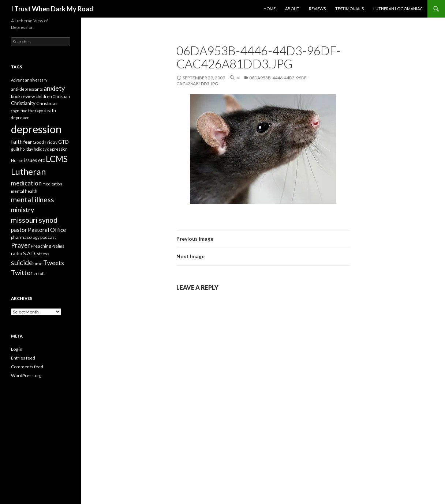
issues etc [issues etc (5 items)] (35, 160)
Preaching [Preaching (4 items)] (41, 246)
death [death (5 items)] (50, 110)
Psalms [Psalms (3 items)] (58, 246)
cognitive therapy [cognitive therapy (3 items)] (27, 111)
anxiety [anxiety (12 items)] (54, 88)
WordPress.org (26, 375)
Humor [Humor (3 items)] (17, 160)
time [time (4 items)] (38, 264)
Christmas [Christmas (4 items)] (47, 103)
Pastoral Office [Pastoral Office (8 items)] (47, 230)
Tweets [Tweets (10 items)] (54, 263)
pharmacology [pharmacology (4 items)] (25, 237)
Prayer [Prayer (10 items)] (20, 245)
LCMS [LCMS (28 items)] (57, 159)
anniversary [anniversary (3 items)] (36, 80)
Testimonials (349, 9)
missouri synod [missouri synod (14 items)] (34, 220)
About (292, 9)
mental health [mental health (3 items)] (24, 191)
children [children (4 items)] (44, 96)
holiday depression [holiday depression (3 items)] (51, 149)
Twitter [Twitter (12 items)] (22, 272)
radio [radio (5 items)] (17, 253)
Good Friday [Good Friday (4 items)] (45, 142)
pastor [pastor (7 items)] (19, 230)
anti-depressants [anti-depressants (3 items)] (27, 89)
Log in (17, 349)
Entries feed (23, 358)
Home (270, 9)
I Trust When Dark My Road (52, 9)
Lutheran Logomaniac (398, 9)
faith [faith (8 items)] (17, 141)
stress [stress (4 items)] (43, 254)
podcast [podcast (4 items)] (48, 237)
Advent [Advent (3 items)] (18, 80)
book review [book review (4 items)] (23, 96)
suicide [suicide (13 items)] (22, 262)
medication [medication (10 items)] (26, 183)
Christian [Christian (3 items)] (61, 96)
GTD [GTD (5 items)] (63, 142)
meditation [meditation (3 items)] (52, 184)
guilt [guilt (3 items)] (15, 149)
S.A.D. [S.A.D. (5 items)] (30, 253)
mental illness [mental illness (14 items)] (33, 200)
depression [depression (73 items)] (36, 129)
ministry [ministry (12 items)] (23, 210)
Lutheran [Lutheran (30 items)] (28, 172)
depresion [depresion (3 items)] (20, 118)
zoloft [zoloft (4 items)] (39, 273)
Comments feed (27, 367)
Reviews (317, 9)
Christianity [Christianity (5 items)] (23, 103)
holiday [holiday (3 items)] (27, 149)
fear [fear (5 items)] (28, 142)
